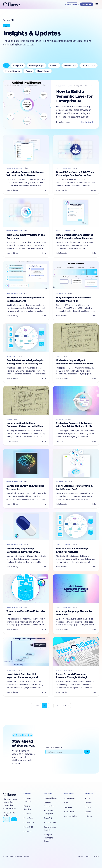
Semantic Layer (70, 65)
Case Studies (69, 812)
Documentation (71, 816)
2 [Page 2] (51, 706)
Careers (88, 807)
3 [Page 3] (57, 706)
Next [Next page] (66, 706)
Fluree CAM (28, 827)
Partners (88, 803)
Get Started (87, 4)
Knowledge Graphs (37, 65)
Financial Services (13, 71)
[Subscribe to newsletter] (87, 752)
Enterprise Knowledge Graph (49, 838)
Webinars (68, 807)
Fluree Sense (29, 823)
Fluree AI (27, 814)
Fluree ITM (28, 832)
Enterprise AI (18, 65)
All (6, 65)
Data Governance (89, 65)
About (87, 798)
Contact (88, 812)
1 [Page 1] (45, 706)
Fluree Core (28, 818)
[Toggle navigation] (97, 4)
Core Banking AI (50, 798)
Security (96, 856)
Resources (7, 20)
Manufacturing (43, 71)
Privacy (80, 856)
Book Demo (72, 4)
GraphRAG (54, 65)
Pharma (29, 71)
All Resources (70, 798)
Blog (66, 803)
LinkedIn (88, 816)
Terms (88, 856)
